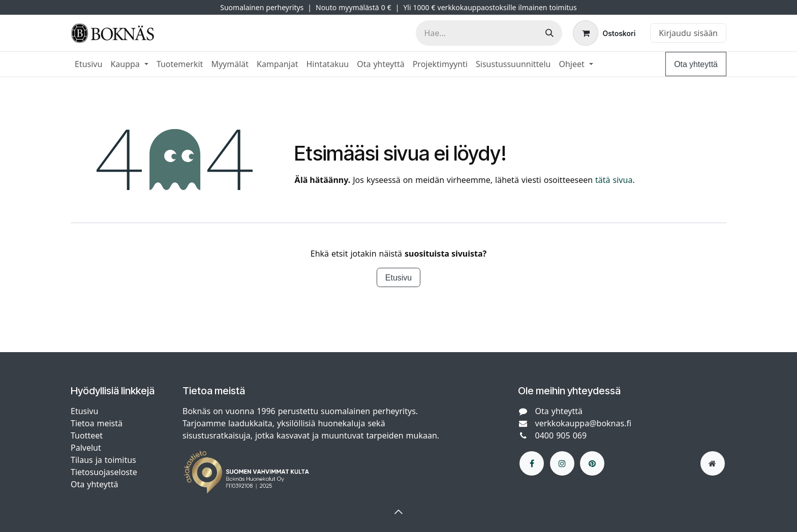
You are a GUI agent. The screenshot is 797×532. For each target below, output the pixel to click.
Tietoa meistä (97, 423)
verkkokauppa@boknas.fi (584, 423)
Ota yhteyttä (696, 64)
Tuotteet (87, 435)
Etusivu (398, 277)
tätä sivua (614, 180)
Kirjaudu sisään (688, 33)
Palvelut (86, 448)
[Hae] (549, 33)
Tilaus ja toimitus (103, 460)
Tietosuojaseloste (105, 472)
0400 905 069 (561, 435)
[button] (398, 512)
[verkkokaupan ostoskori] (604, 33)
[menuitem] (88, 64)
